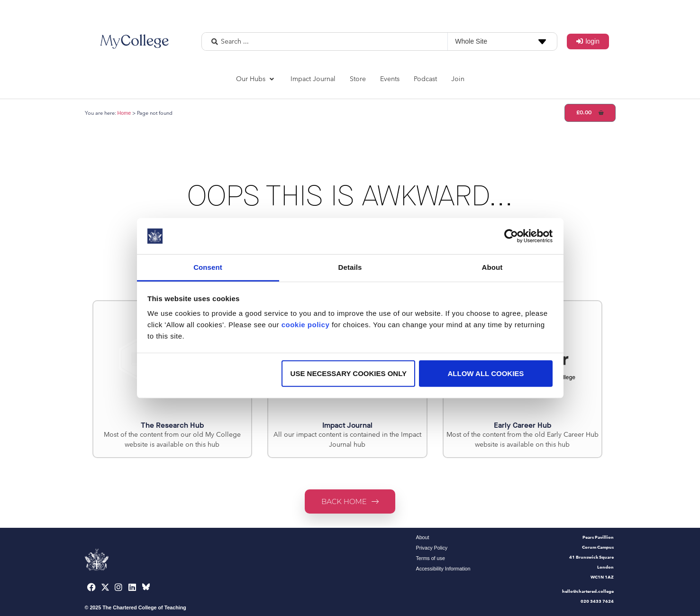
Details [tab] (350, 267)
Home (124, 113)
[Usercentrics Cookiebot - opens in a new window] (511, 236)
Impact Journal (347, 425)
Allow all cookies (486, 373)
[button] (256, 79)
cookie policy (306, 325)
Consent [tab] (208, 267)
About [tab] (492, 267)
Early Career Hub (523, 425)
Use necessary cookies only (349, 373)
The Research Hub (172, 425)
